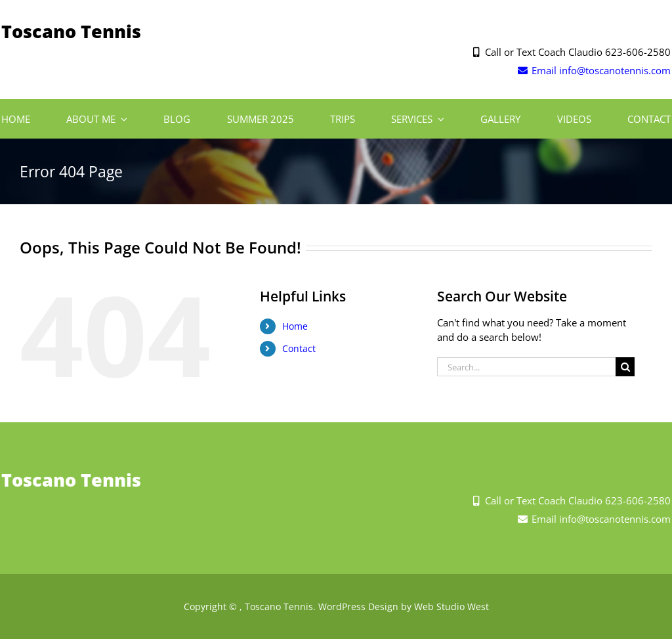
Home (295, 326)
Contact (299, 348)
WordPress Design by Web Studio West (404, 606)
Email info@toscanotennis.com (594, 70)
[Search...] (526, 367)
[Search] (625, 367)
